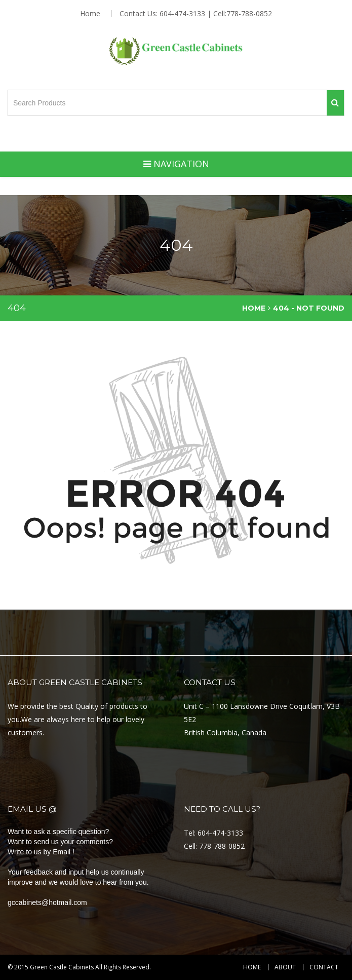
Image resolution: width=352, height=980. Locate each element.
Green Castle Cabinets (62, 967)
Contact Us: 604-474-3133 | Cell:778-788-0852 (196, 14)
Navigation (176, 164)
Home (90, 14)
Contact (324, 967)
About (285, 967)
